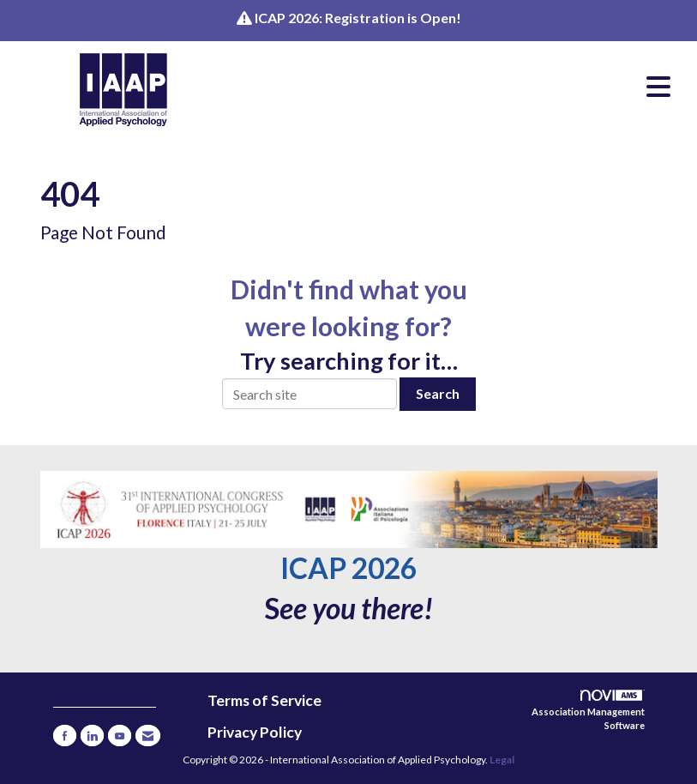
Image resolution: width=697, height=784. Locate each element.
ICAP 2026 (348, 568)
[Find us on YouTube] (120, 736)
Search (438, 393)
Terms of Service (264, 700)
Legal (502, 760)
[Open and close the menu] (457, 87)
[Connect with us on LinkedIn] (92, 736)
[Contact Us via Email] (148, 736)
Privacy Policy (255, 732)
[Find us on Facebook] (65, 736)
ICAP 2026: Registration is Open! (358, 18)
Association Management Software (588, 710)
